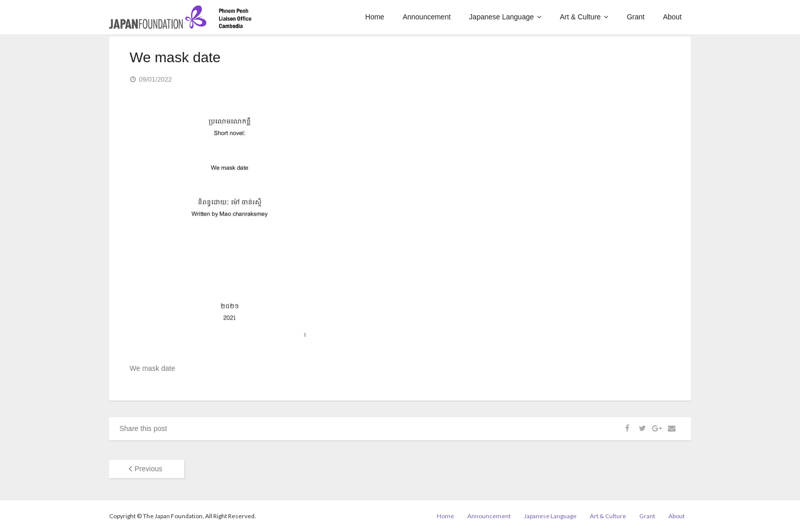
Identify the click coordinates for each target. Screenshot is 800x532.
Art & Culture (608, 516)
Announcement (489, 516)
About (677, 516)
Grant (647, 516)
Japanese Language (550, 516)
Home (445, 516)
